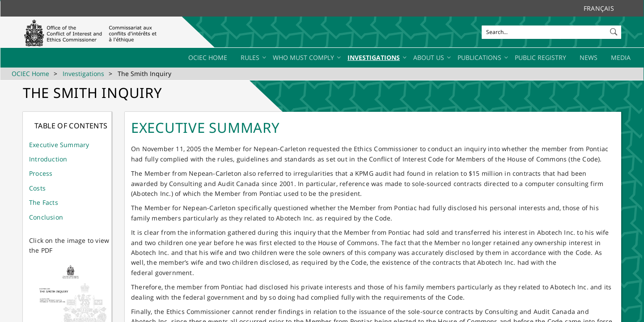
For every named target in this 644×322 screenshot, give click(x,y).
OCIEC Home (30, 74)
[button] (614, 30)
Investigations (83, 74)
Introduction (48, 159)
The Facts (44, 202)
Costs (37, 188)
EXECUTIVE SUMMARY (205, 127)
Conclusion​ (46, 217)
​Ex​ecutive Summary (59, 145)
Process (41, 173)
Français (599, 8)
